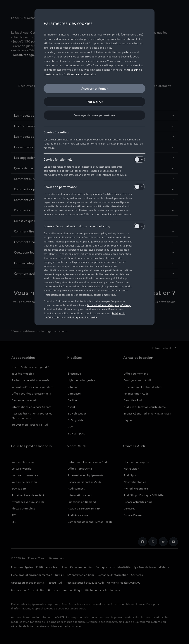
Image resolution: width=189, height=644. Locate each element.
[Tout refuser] (94, 102)
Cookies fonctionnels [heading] (94, 159)
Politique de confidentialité (80, 74)
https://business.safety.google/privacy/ (109, 305)
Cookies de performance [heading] (94, 187)
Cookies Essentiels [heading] (56, 132)
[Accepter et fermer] (94, 89)
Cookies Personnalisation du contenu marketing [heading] (94, 226)
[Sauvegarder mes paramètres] (94, 115)
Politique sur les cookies (84, 317)
